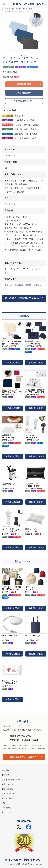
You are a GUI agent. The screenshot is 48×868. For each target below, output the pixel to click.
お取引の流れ (7, 789)
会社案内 (6, 770)
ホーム (4, 9)
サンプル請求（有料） (24, 101)
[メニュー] (4, 4)
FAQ (4, 803)
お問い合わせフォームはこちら (24, 757)
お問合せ (6, 775)
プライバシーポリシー (11, 780)
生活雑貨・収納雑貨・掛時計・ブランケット (23, 9)
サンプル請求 (7, 798)
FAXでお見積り (24, 93)
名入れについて (8, 794)
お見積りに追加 (24, 84)
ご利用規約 (6, 808)
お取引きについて (9, 784)
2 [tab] (26, 56)
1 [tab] (22, 56)
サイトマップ (7, 812)
